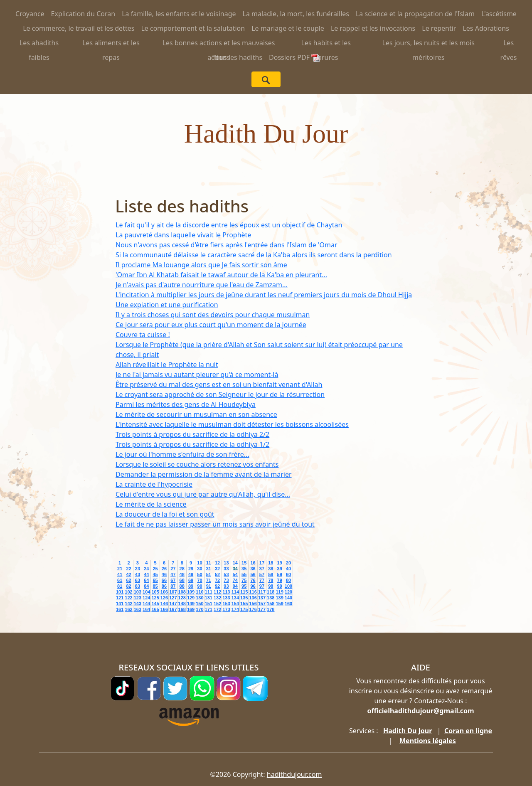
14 (235, 563)
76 (253, 580)
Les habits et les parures (326, 44)
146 (164, 604)
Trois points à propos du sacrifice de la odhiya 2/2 (192, 434)
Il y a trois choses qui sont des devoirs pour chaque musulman (213, 315)
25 (155, 569)
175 (244, 609)
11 (209, 563)
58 (271, 574)
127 (173, 598)
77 (262, 580)
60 (288, 574)
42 (128, 574)
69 (191, 580)
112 (217, 592)
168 (182, 609)
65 (155, 580)
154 (235, 604)
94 (235, 586)
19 (280, 563)
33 (226, 569)
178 (271, 609)
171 (209, 609)
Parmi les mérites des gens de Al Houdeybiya (186, 404)
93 (226, 586)
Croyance (30, 14)
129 (191, 598)
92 (217, 586)
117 (262, 592)
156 (253, 604)
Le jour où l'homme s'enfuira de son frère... (182, 454)
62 (128, 580)
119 (279, 592)
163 (138, 609)
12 (217, 563)
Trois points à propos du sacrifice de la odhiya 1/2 (192, 444)
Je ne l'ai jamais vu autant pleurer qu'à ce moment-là (197, 375)
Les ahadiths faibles (39, 44)
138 (271, 598)
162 (128, 609)
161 (120, 609)
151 (209, 604)
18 (271, 563)
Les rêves (509, 44)
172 (217, 609)
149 (191, 604)
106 (164, 592)
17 (262, 563)
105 (155, 592)
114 (235, 592)
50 (199, 574)
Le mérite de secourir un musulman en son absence (196, 414)
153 (226, 604)
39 (280, 569)
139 (279, 598)
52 (217, 574)
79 (280, 580)
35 (244, 569)
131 (209, 598)
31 (209, 569)
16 (253, 563)
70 (199, 580)
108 (182, 592)
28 (182, 569)
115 (244, 592)
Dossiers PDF (294, 57)
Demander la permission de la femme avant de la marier (204, 474)
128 (182, 598)
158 (271, 604)
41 (120, 574)
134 (235, 598)
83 (138, 586)
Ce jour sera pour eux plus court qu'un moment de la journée (211, 325)
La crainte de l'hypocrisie (154, 484)
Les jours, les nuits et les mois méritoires (429, 44)
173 (226, 609)
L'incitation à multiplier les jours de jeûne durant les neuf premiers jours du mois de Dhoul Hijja (264, 295)
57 (262, 574)
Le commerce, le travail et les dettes (79, 28)
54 (235, 574)
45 (155, 574)
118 (271, 592)
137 (262, 598)
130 (199, 598)
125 (155, 598)
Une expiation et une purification (167, 305)
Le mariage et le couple (288, 28)
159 (279, 604)
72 (217, 580)
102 (128, 592)
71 (209, 580)
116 (253, 592)
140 (288, 598)
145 (155, 604)
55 (244, 574)
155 (244, 604)
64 (146, 580)
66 (164, 580)
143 (138, 604)
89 (191, 586)
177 (262, 609)
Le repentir (439, 28)
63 (138, 580)
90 (199, 586)
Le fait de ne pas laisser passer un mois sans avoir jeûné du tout (215, 524)
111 (209, 592)
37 (262, 569)
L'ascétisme (499, 14)
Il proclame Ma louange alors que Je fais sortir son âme (201, 265)
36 (253, 569)
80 (288, 580)
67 (173, 580)
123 (138, 598)
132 (217, 598)
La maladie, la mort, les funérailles (296, 14)
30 (199, 569)
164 (146, 609)
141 (120, 604)
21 (120, 569)
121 (120, 598)
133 (226, 598)
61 (120, 580)
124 (146, 598)
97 (262, 586)
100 (288, 586)
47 (173, 574)
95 (244, 586)
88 (182, 586)
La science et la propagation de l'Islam (415, 14)
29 (191, 569)
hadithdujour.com (294, 774)
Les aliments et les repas (111, 44)
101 (120, 592)
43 (138, 574)
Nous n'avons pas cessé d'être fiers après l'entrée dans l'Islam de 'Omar (227, 245)
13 (226, 563)
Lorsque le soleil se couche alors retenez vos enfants (197, 464)
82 (128, 586)
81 (120, 586)
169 (191, 609)
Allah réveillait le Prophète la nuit (167, 365)
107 (173, 592)
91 (209, 586)
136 (253, 598)
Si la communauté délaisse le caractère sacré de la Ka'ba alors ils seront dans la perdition (254, 255)
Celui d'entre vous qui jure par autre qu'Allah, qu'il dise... (203, 494)
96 (253, 586)
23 (138, 569)
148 (182, 604)
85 (155, 586)
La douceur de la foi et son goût (165, 514)
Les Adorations (486, 28)
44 (146, 574)
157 (262, 604)
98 (271, 586)
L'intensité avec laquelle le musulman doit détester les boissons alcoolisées (232, 424)
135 (244, 598)
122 (128, 598)
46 (164, 574)
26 (164, 569)
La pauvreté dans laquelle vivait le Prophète (183, 235)
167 (173, 609)
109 (191, 592)
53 (226, 574)
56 (253, 574)
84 (146, 586)
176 (253, 609)
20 (288, 563)
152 (217, 604)
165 (155, 609)
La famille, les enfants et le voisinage (179, 14)
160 (288, 604)
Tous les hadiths (237, 57)
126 (164, 598)
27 (173, 569)
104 (146, 592)
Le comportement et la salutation (193, 28)
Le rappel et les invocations (373, 28)
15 (244, 563)
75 (244, 580)
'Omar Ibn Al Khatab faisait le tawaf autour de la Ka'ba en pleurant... (221, 275)
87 (173, 586)
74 (235, 580)
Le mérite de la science (151, 504)
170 (199, 609)
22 (128, 569)
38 (271, 569)
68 (182, 580)
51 (209, 574)
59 (280, 574)
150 (199, 604)
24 (146, 569)
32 (217, 569)
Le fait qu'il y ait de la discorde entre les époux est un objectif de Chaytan (229, 225)
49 (191, 574)
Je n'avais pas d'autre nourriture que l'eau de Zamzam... (202, 285)
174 (235, 609)
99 (280, 586)
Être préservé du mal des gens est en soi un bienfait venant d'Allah (219, 384)
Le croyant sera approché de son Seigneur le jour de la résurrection (220, 394)
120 (288, 592)
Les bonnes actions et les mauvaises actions (219, 44)
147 (173, 604)
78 (271, 580)
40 (288, 569)
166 (164, 609)
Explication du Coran (83, 14)
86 (164, 586)
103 (138, 592)
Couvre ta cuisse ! (143, 335)
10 (199, 563)
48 (182, 574)
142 (128, 604)
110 (199, 592)
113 (226, 592)
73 (226, 580)
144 (146, 604)
